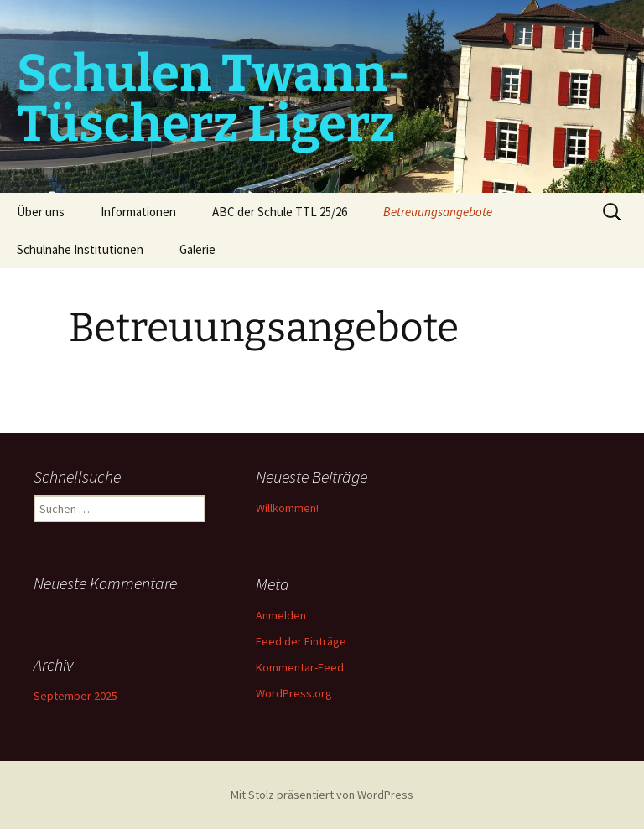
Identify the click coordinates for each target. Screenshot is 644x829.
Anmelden (281, 615)
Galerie (197, 249)
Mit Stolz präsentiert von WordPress (322, 795)
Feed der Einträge (301, 641)
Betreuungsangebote (438, 212)
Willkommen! (287, 508)
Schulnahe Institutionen (80, 249)
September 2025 (75, 696)
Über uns (41, 212)
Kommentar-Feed (300, 667)
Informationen (138, 212)
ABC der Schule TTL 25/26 (280, 212)
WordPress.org (294, 693)
